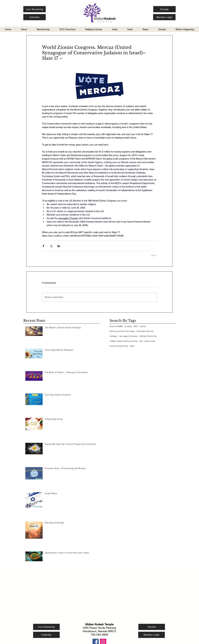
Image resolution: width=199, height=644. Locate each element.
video (132, 346)
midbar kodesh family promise (124, 341)
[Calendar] (35, 17)
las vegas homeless (128, 336)
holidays (113, 336)
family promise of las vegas (122, 331)
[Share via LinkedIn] (59, 246)
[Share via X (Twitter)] (51, 246)
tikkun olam (150, 341)
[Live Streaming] (35, 9)
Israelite (128, 327)
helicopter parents (145, 331)
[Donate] (164, 9)
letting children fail (148, 336)
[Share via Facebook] (43, 246)
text (141, 341)
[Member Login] (164, 17)
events (143, 327)
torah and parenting (119, 346)
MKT (136, 327)
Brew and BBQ (116, 327)
